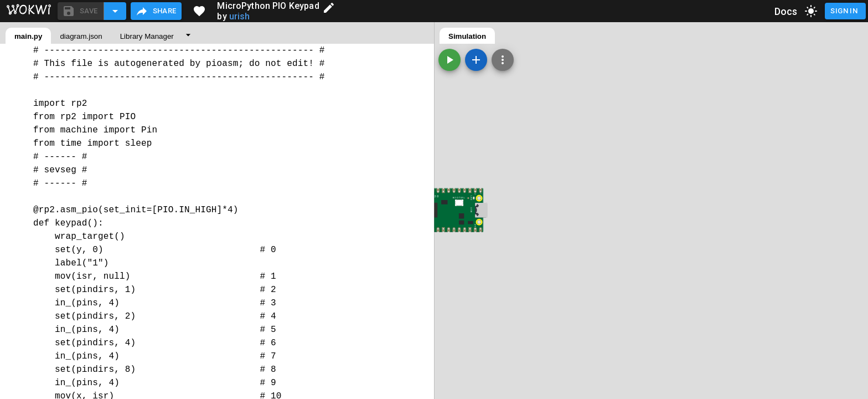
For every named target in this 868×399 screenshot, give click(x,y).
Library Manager (147, 36)
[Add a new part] (476, 60)
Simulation (467, 36)
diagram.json (81, 36)
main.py (28, 36)
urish (240, 16)
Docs (786, 11)
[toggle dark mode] (811, 11)
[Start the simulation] (449, 60)
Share (156, 11)
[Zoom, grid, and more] (503, 60)
